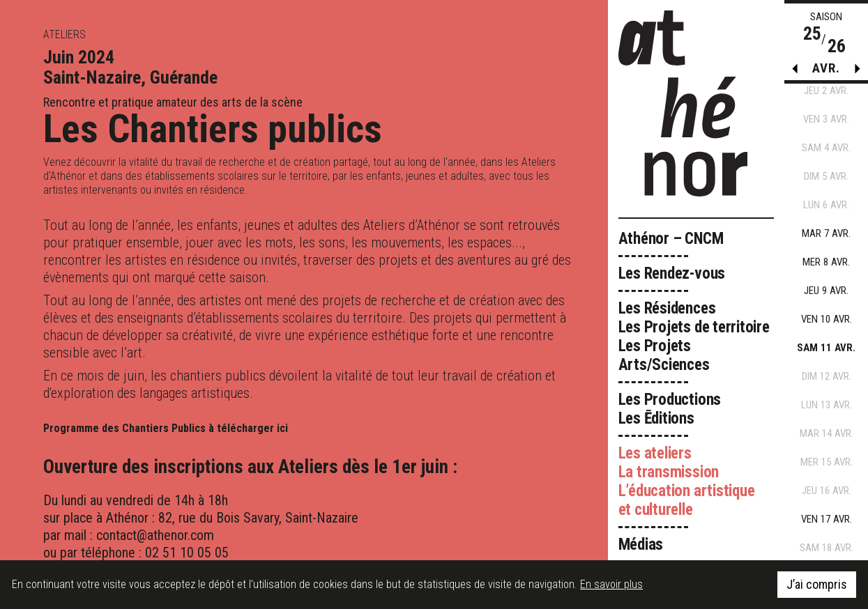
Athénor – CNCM (671, 239)
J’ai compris (817, 584)
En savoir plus (611, 584)
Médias (641, 545)
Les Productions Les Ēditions (670, 409)
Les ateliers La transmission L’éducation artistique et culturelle (687, 481)
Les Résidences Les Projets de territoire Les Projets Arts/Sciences (694, 337)
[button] (858, 72)
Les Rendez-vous (672, 273)
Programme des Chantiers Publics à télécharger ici (166, 428)
